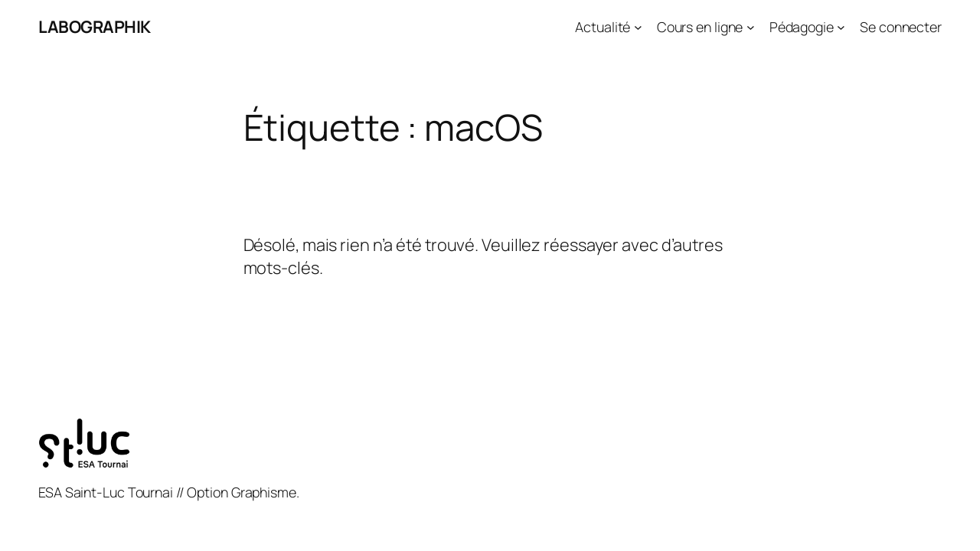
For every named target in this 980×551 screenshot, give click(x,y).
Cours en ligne (700, 27)
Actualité (603, 27)
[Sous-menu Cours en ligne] (751, 27)
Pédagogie (802, 27)
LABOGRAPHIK (95, 27)
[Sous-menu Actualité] (638, 27)
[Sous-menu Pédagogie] (841, 27)
